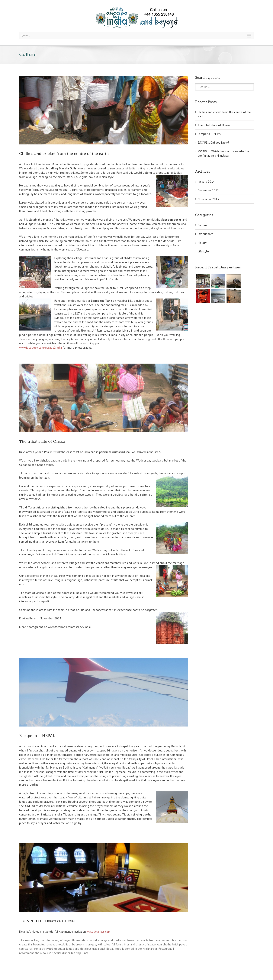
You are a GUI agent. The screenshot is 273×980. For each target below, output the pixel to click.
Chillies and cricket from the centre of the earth (64, 154)
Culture (202, 225)
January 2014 (206, 182)
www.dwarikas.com (99, 932)
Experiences (205, 234)
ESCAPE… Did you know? (213, 143)
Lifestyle (203, 251)
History (202, 243)
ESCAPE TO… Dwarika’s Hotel (47, 921)
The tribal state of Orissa (42, 441)
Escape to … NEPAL (37, 736)
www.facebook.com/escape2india (41, 348)
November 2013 (208, 199)
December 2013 (208, 190)
